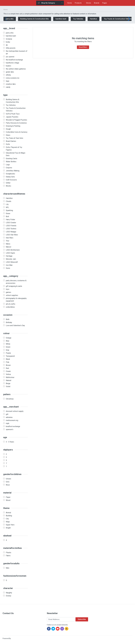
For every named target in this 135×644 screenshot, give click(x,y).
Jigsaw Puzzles (12, 117)
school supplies (12, 295)
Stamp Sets (10, 177)
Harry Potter (10, 220)
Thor (8, 241)
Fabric (8, 556)
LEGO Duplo (10, 253)
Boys (8, 485)
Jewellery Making (13, 171)
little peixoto (11, 48)
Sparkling (9, 210)
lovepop (9, 39)
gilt (7, 414)
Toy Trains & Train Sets (14, 138)
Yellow (8, 374)
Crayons (9, 168)
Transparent (10, 356)
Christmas (10, 399)
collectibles (10, 307)
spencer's (10, 429)
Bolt (7, 216)
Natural (9, 380)
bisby (8, 42)
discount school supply (15, 411)
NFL (7, 207)
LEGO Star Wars (12, 235)
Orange (9, 338)
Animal (8, 513)
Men (8, 568)
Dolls (8, 144)
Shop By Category (50, 3)
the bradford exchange (14, 60)
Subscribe (82, 619)
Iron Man (9, 265)
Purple (8, 353)
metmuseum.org (12, 420)
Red (7, 368)
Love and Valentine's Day (15, 325)
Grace (8, 213)
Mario (8, 244)
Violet (8, 386)
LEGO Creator (11, 223)
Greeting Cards (12, 159)
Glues (8, 135)
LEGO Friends (11, 226)
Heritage (9, 256)
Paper (8, 497)
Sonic (8, 268)
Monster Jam (11, 259)
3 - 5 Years (10, 442)
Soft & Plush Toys (13, 114)
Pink (8, 362)
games (8, 292)
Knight (8, 528)
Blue (8, 341)
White (8, 344)
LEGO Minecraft (12, 262)
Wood (8, 500)
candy (8, 87)
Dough (8, 129)
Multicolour (10, 377)
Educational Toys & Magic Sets (16, 154)
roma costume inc (13, 78)
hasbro (8, 66)
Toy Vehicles (78, 19)
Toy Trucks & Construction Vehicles (118, 19)
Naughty (9, 593)
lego (8, 81)
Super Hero (10, 525)
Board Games (11, 141)
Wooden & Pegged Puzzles (16, 120)
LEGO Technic (11, 229)
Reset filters (83, 47)
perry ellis (10, 19)
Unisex (8, 479)
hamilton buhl (61, 19)
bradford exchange (13, 426)
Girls (8, 482)
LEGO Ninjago (11, 232)
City (7, 519)
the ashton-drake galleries (16, 69)
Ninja (8, 522)
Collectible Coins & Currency (17, 132)
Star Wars (10, 238)
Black (8, 359)
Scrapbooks (10, 174)
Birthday (9, 322)
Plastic (9, 553)
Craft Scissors (11, 180)
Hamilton (94, 19)
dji (7, 45)
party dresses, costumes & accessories (16, 282)
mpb (8, 423)
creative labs (11, 84)
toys (8, 289)
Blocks (8, 186)
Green (8, 347)
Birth (8, 319)
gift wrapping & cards (14, 286)
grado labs (10, 72)
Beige (8, 383)
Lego (8, 165)
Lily (7, 204)
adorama (9, 417)
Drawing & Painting (13, 126)
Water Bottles (11, 162)
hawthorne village (12, 63)
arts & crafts (11, 304)
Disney (9, 596)
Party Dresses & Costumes (16, 123)
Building (9, 516)
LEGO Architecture (13, 250)
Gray (8, 350)
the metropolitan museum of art (17, 52)
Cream (8, 371)
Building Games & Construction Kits (35, 19)
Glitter (8, 183)
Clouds (9, 201)
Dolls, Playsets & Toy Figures (14, 149)
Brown (8, 365)
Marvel (8, 247)
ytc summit (10, 57)
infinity (8, 75)
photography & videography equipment (16, 300)
